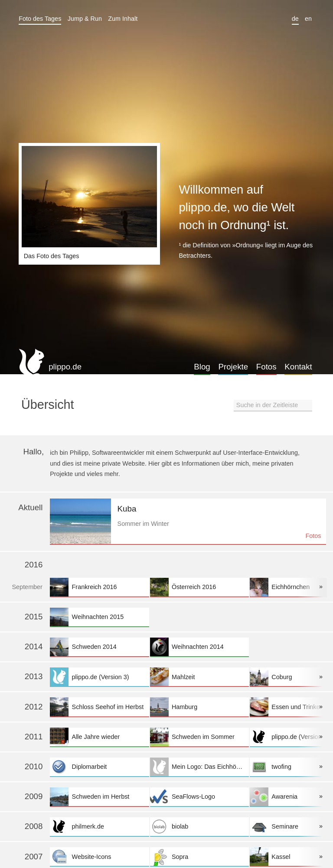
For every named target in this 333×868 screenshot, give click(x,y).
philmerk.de (99, 827)
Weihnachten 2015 (99, 617)
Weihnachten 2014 (199, 647)
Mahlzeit (199, 677)
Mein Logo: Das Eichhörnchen (199, 767)
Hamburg (199, 707)
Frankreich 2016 (99, 587)
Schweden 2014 (99, 647)
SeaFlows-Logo (199, 797)
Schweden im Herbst (99, 797)
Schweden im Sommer (199, 737)
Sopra (199, 857)
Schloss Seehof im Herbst (99, 707)
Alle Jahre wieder (99, 737)
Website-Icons (99, 857)
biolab (199, 827)
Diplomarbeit (99, 767)
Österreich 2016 (199, 587)
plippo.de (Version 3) (99, 677)
